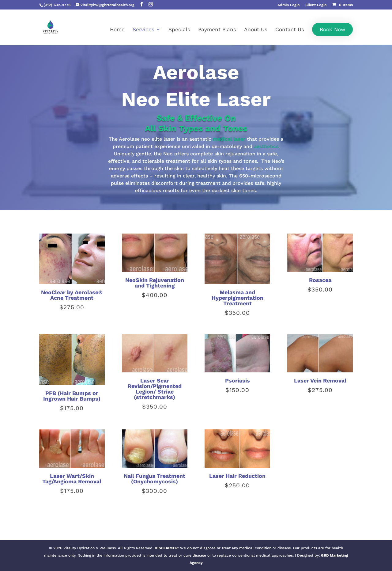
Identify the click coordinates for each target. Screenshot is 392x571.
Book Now (332, 29)
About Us (256, 30)
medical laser (229, 139)
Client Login (316, 5)
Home (117, 30)
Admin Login (288, 5)
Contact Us (290, 30)
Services (143, 30)
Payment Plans (217, 30)
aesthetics (266, 146)
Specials (179, 30)
